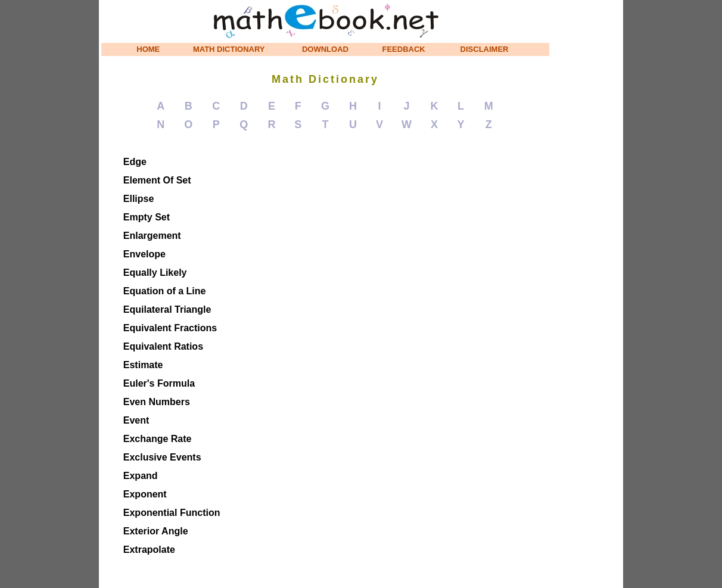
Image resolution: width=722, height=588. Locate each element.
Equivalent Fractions (170, 328)
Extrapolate (149, 550)
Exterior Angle (156, 531)
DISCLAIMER (485, 49)
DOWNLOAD (325, 49)
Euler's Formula (159, 383)
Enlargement (152, 236)
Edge (135, 162)
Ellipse (139, 199)
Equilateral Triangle (167, 309)
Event (136, 420)
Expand (141, 476)
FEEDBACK (404, 49)
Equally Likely (155, 273)
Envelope (144, 254)
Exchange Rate (158, 439)
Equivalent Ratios (163, 346)
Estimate (143, 365)
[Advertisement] (587, 179)
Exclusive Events (162, 457)
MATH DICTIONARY (229, 49)
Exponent (145, 494)
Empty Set (147, 217)
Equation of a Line (165, 291)
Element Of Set (157, 180)
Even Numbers (157, 402)
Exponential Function (172, 513)
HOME (148, 49)
